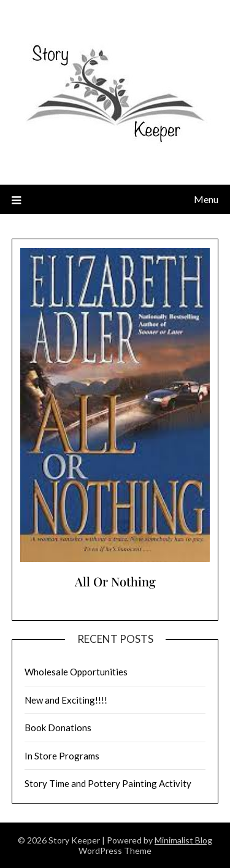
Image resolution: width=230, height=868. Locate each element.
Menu (206, 199)
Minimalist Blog (183, 840)
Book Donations (58, 728)
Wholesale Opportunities (76, 672)
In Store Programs (62, 756)
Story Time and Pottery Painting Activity (108, 783)
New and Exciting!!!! (66, 700)
